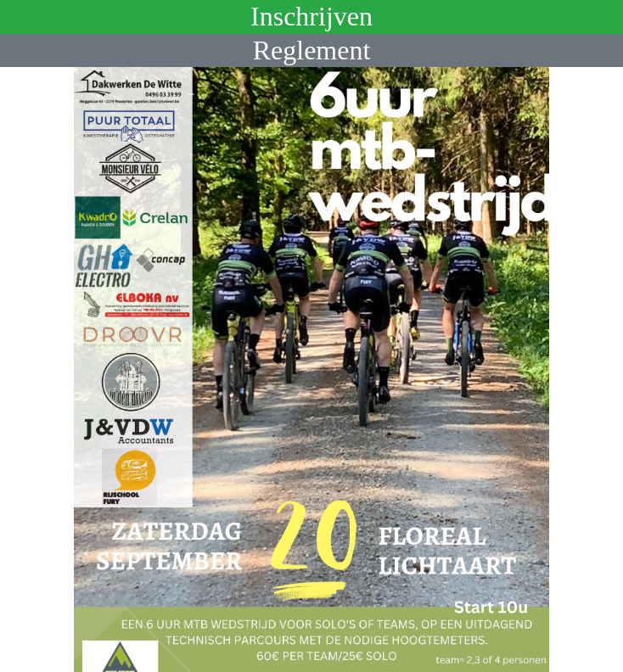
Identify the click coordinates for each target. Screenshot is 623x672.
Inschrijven (311, 16)
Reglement (312, 50)
